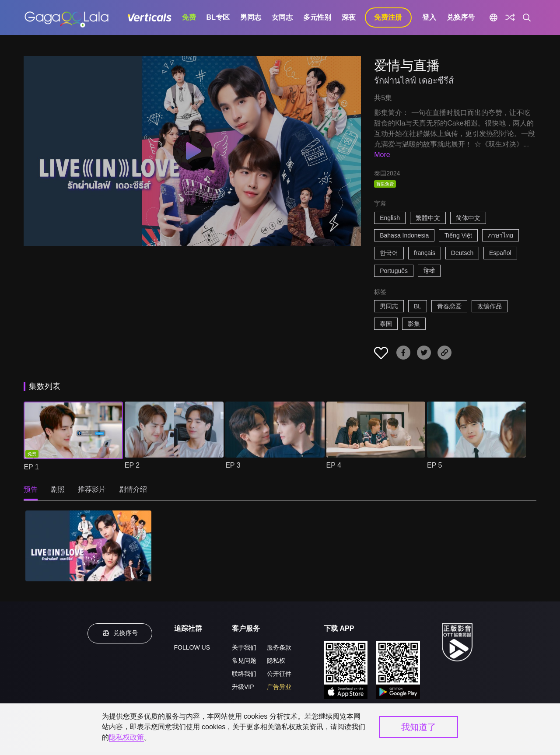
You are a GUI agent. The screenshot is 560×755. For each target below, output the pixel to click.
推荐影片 (92, 489)
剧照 (58, 489)
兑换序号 (461, 17)
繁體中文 (428, 218)
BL (418, 306)
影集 (414, 324)
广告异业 (279, 687)
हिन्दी (429, 271)
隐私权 (276, 661)
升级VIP (243, 687)
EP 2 (132, 465)
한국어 (389, 253)
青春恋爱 (449, 306)
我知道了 (419, 727)
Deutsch (462, 253)
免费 (189, 17)
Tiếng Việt (458, 235)
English (390, 218)
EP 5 (434, 465)
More (382, 155)
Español (500, 253)
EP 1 (31, 467)
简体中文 (468, 218)
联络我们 (244, 674)
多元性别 (317, 17)
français (425, 253)
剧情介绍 (133, 489)
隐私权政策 (126, 737)
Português (394, 271)
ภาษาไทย (500, 235)
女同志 (282, 17)
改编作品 (490, 306)
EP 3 (233, 465)
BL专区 (218, 17)
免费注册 (388, 17)
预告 (31, 489)
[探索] (510, 17)
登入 (429, 17)
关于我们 (244, 647)
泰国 (386, 324)
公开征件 (279, 674)
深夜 (349, 17)
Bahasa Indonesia (404, 235)
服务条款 (279, 647)
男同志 (251, 17)
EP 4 (334, 465)
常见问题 (244, 661)
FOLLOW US (192, 647)
